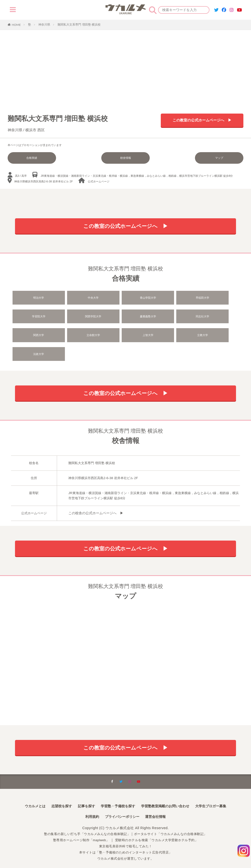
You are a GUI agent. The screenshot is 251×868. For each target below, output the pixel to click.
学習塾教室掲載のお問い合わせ (170, 797)
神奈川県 (44, 25)
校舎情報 (125, 158)
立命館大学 (215, 318)
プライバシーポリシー (122, 809)
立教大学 (80, 337)
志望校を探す (54, 797)
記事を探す (81, 797)
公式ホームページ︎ (99, 180)
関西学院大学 (34, 318)
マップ (226, 158)
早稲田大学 (170, 299)
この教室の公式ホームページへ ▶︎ (202, 121)
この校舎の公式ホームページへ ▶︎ (94, 499)
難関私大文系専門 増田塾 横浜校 (79, 25)
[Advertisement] (125, 67)
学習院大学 (215, 299)
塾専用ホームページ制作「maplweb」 (78, 832)
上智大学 (34, 337)
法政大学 (125, 337)
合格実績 (25, 158)
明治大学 (34, 299)
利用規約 (88, 809)
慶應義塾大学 (80, 318)
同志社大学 (125, 318)
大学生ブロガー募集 (221, 797)
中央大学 (80, 299)
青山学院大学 (125, 299)
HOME (16, 25)
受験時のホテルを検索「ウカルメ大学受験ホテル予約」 (159, 832)
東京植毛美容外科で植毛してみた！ (126, 838)
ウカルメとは (24, 797)
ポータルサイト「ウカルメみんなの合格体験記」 (174, 826)
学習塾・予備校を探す (117, 797)
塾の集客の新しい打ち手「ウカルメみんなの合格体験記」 (84, 826)
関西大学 (170, 318)
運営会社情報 (159, 809)
